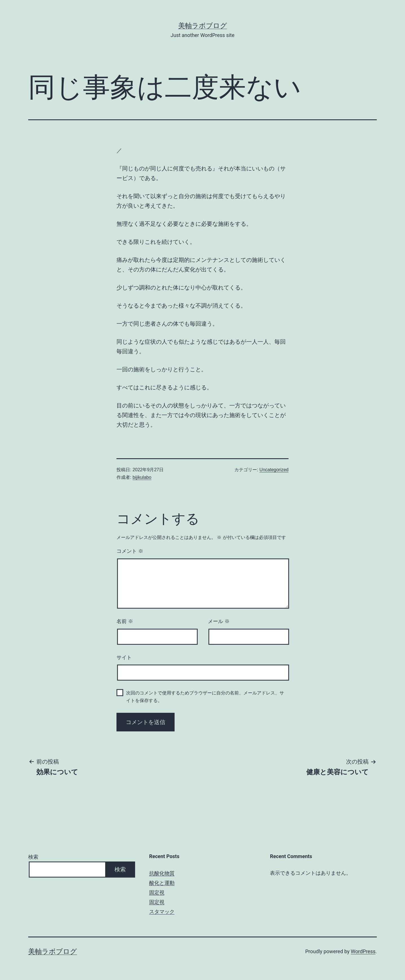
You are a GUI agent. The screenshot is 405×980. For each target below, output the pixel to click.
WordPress (363, 951)
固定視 (157, 892)
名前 (125, 621)
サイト (124, 657)
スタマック (162, 912)
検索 (33, 857)
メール (219, 621)
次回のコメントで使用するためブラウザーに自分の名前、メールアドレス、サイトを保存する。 (205, 697)
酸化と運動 (162, 883)
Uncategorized (274, 470)
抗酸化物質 (162, 873)
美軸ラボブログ (203, 26)
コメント (130, 551)
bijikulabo (142, 477)
